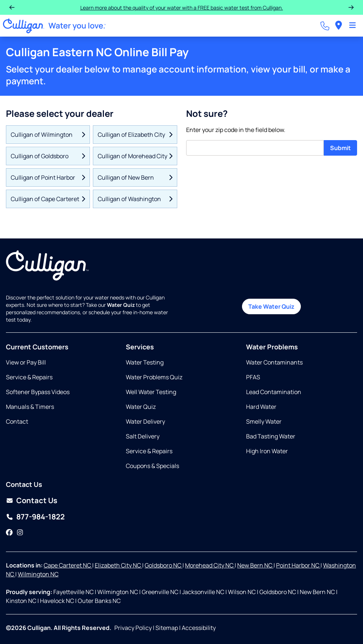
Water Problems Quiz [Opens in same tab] (154, 377)
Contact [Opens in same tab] (17, 421)
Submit (340, 148)
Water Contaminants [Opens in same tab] (274, 362)
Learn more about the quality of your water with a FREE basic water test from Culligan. (182, 8)
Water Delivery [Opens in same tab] (145, 421)
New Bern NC (255, 565)
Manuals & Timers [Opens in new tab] (30, 407)
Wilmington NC (38, 574)
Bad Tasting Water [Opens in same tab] (271, 436)
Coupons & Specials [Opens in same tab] (152, 466)
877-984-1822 (41, 517)
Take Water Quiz (271, 306)
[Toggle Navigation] (352, 26)
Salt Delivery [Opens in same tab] (143, 436)
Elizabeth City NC (118, 565)
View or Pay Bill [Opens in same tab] (26, 362)
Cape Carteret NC (68, 565)
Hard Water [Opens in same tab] (261, 407)
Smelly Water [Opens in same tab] (264, 421)
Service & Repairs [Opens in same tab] (29, 377)
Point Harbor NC (298, 565)
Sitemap (167, 628)
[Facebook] (9, 532)
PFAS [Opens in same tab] (253, 377)
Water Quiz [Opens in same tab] (141, 407)
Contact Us (37, 500)
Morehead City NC (210, 565)
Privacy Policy (133, 628)
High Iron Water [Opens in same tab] (267, 451)
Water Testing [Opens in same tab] (145, 362)
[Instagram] (20, 532)
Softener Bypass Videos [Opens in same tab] (38, 392)
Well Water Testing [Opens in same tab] (151, 392)
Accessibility (199, 628)
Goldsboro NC (164, 565)
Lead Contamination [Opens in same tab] (274, 392)
